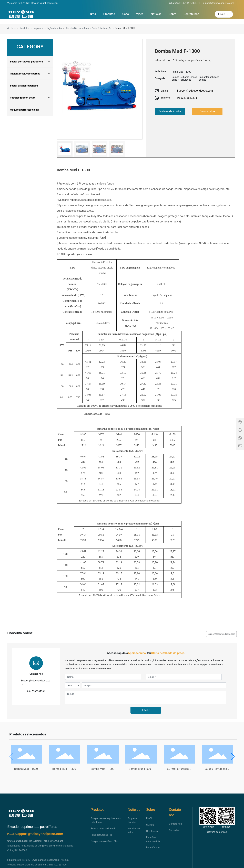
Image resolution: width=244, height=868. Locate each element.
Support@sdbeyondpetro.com (195, 91)
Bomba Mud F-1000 (102, 769)
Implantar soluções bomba (48, 28)
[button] (233, 756)
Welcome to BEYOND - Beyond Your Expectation (32, 3)
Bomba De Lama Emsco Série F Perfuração (89, 28)
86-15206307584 (36, 691)
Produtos (25, 28)
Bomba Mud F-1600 (26, 769)
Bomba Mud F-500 (140, 769)
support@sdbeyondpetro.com (218, 3)
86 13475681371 (187, 98)
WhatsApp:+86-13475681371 (185, 3)
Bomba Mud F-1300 (64, 769)
